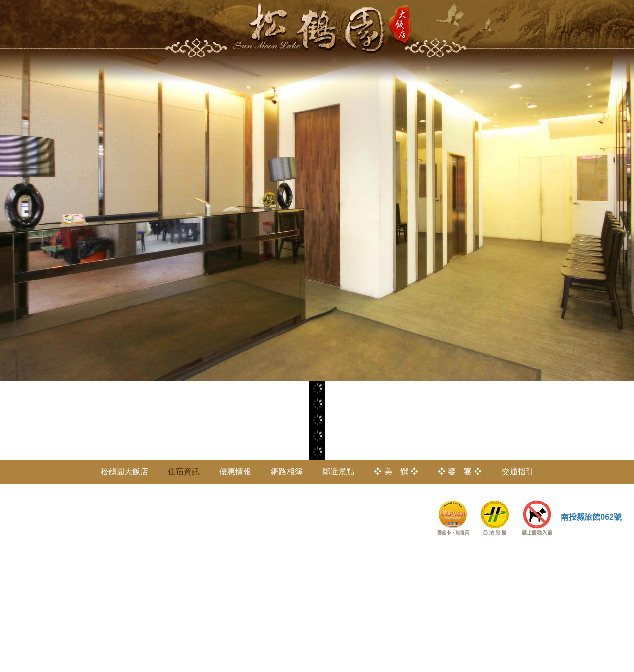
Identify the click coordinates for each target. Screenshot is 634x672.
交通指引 (518, 472)
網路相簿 (287, 472)
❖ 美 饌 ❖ (396, 472)
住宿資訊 (184, 472)
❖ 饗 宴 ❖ (460, 472)
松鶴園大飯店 (124, 472)
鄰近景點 (338, 472)
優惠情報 (235, 472)
